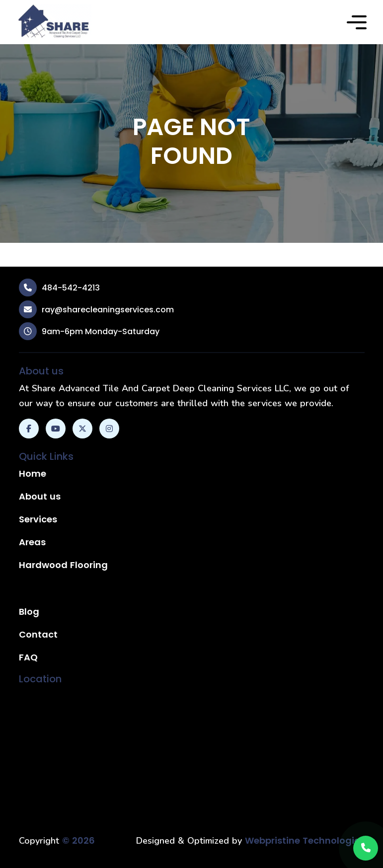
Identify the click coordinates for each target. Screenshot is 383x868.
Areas (32, 542)
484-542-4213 (71, 288)
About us (40, 496)
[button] (357, 22)
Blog (29, 612)
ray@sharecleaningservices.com (108, 310)
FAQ (28, 657)
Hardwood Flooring (63, 565)
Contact (38, 634)
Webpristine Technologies (305, 840)
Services (38, 519)
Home (33, 473)
